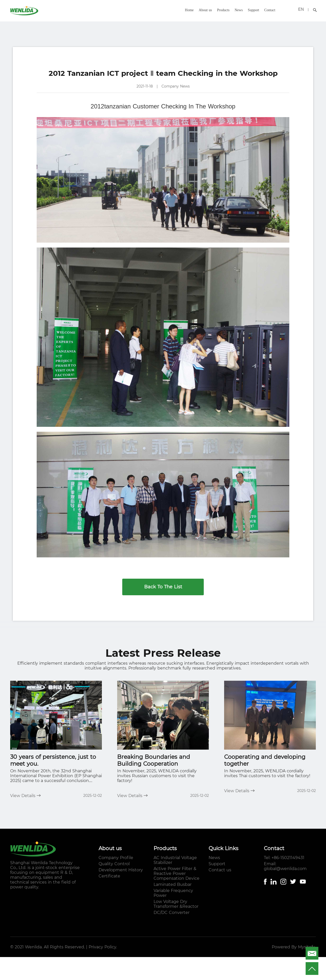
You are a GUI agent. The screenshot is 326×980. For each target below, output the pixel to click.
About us (205, 10)
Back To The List (163, 587)
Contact (270, 10)
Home (189, 10)
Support (253, 10)
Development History (121, 870)
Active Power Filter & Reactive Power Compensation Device (176, 873)
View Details (25, 796)
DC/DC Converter (172, 913)
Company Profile (116, 858)
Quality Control (114, 864)
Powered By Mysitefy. (294, 947)
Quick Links (223, 848)
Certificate (109, 876)
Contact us (220, 870)
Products (223, 10)
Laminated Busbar (173, 884)
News (239, 10)
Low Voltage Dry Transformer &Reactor (176, 904)
